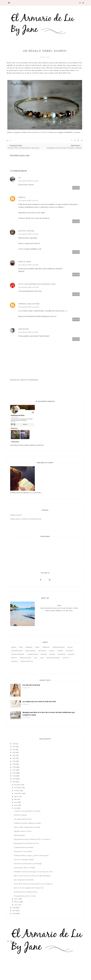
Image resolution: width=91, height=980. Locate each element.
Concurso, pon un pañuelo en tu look (27, 811)
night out (66, 658)
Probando (29, 647)
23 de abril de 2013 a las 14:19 (28, 234)
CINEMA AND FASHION (58, 647)
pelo (36, 658)
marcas (14, 647)
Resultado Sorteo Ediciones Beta (26, 892)
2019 (14, 764)
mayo (16, 805)
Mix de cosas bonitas (53, 658)
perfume (52, 654)
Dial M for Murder (21, 815)
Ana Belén (24, 329)
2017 (14, 770)
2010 (14, 913)
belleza (70, 647)
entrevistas (62, 654)
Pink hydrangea (19, 835)
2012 (14, 908)
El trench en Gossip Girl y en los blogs (28, 864)
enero (16, 905)
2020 (14, 761)
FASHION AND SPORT (26, 658)
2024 (14, 750)
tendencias (46, 647)
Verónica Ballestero (29, 304)
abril (16, 808)
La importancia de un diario (24, 847)
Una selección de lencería (31, 685)
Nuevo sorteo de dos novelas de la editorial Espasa (32, 876)
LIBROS (37, 647)
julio (16, 799)
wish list (14, 658)
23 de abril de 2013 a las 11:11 (28, 201)
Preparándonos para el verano (25, 896)
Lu (20, 178)
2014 (14, 779)
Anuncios (71, 654)
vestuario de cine (17, 651)
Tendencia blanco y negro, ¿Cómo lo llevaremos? (31, 855)
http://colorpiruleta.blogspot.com (37, 284)
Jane (44, 57)
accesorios (69, 651)
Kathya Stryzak (26, 231)
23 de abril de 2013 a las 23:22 (29, 307)
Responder (76, 188)
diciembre (18, 785)
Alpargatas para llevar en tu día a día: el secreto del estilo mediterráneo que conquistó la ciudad (48, 714)
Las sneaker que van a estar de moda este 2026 (39, 701)
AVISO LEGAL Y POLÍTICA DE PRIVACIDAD (26, 519)
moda (21, 647)
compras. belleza (32, 654)
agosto (17, 796)
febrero (17, 902)
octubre (17, 791)
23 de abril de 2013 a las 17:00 (28, 287)
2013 (14, 782)
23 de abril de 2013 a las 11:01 (28, 181)
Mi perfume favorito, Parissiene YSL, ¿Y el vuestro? (32, 839)
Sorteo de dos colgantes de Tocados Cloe (29, 888)
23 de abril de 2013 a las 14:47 (28, 265)
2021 (14, 758)
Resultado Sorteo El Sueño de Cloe (26, 843)
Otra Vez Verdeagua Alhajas (24, 860)
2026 (14, 744)
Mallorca (15, 661)
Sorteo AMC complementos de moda (27, 827)
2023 (14, 752)
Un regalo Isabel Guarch (23, 819)
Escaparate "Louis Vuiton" (23, 851)
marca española (30, 651)
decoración (42, 651)
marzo (17, 899)
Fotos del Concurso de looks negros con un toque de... (34, 884)
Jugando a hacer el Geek (23, 831)
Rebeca (22, 197)
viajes (42, 658)
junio (16, 802)
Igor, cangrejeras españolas (24, 880)
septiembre (18, 793)
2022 (14, 755)
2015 (14, 776)
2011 (14, 911)
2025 (14, 747)
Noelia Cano (25, 262)
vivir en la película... (27, 661)
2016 (14, 773)
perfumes (44, 654)
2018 (14, 767)
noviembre (18, 788)
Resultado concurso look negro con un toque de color (33, 872)
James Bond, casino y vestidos (25, 868)
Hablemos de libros (40, 132)
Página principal (16, 515)
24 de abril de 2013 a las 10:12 (28, 332)
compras (60, 651)
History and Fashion (18, 654)
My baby (52, 651)
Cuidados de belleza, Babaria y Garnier (28, 823)
